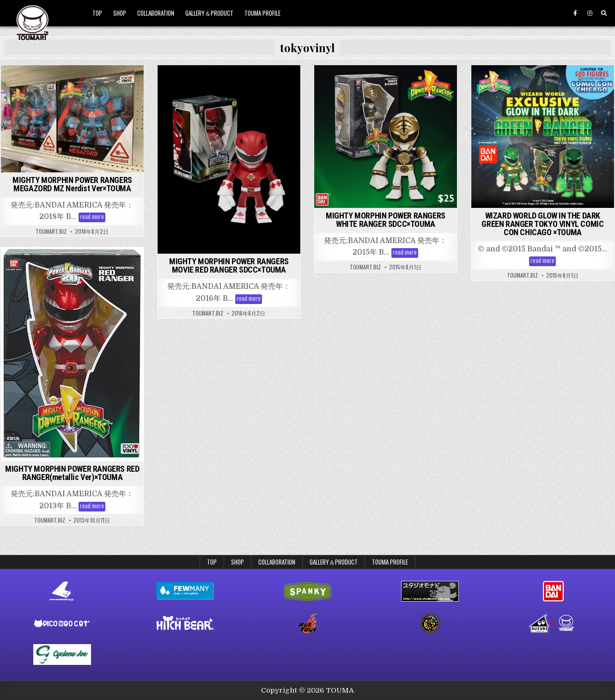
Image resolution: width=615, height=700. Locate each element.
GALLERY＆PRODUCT (209, 13)
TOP (97, 13)
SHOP (120, 13)
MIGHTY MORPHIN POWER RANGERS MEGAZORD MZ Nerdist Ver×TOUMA (72, 184)
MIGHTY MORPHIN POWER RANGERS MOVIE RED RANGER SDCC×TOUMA (229, 265)
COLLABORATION (156, 13)
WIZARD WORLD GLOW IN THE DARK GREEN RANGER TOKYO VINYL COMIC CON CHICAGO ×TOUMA (542, 224)
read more (93, 217)
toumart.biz (51, 231)
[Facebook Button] (575, 13)
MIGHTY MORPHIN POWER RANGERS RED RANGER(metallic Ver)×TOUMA (72, 473)
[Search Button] (604, 13)
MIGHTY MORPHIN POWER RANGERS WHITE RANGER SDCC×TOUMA (386, 220)
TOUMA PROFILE (262, 13)
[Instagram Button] (590, 13)
